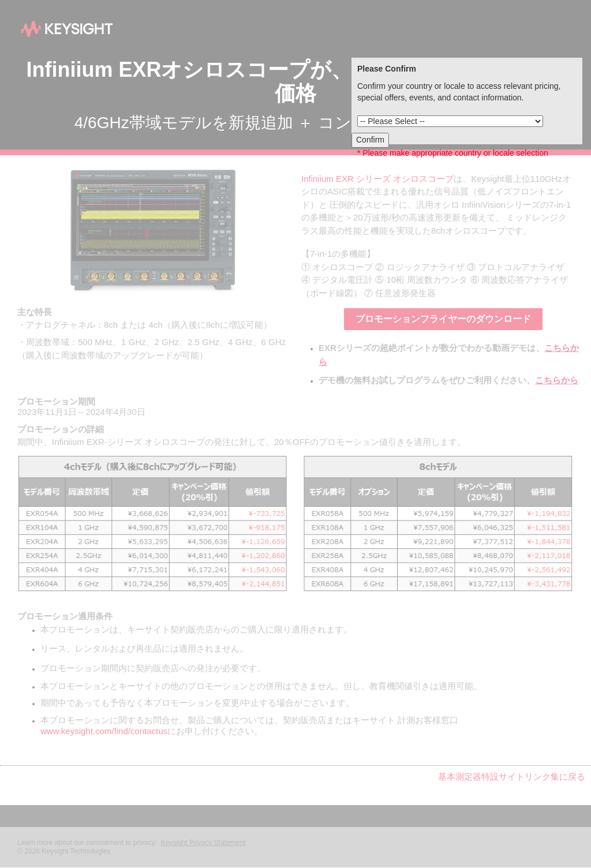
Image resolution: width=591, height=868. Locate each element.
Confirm (370, 140)
